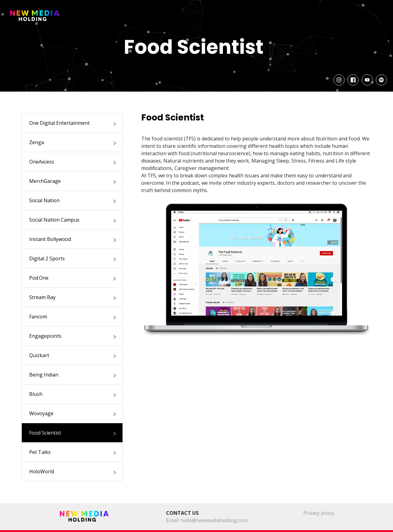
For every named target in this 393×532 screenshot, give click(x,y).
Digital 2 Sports (47, 258)
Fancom (38, 317)
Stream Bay (42, 297)
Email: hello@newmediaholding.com (207, 520)
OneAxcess (42, 162)
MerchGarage (45, 181)
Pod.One (39, 278)
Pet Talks (40, 452)
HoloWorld (42, 471)
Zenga (37, 142)
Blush (36, 394)
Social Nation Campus (54, 220)
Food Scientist (45, 433)
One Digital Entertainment (59, 123)
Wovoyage (41, 413)
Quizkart (39, 355)
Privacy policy (319, 513)
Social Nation (44, 200)
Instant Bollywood (50, 239)
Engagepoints (45, 336)
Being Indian (44, 375)
